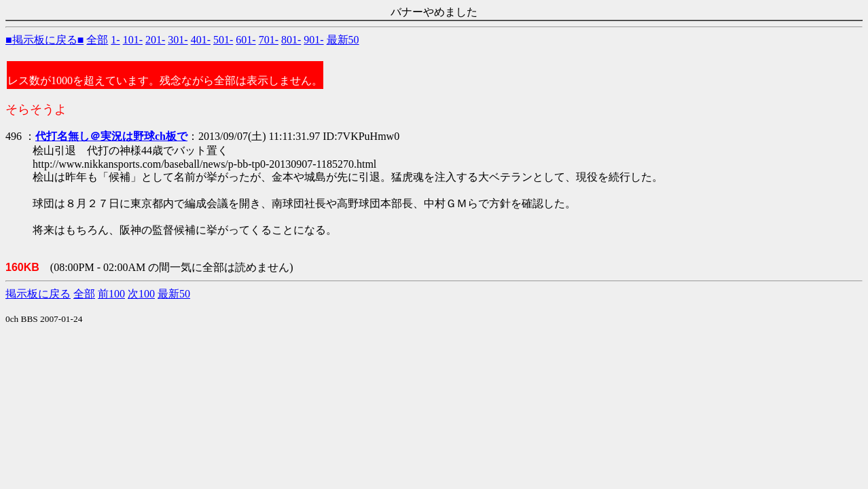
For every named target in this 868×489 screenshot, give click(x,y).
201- (155, 40)
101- (133, 40)
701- (269, 40)
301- (178, 40)
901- (313, 40)
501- (223, 40)
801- (291, 40)
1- (115, 40)
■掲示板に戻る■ (44, 40)
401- (201, 40)
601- (246, 40)
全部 (97, 40)
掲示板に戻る (38, 294)
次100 (141, 294)
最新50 (343, 40)
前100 (111, 294)
